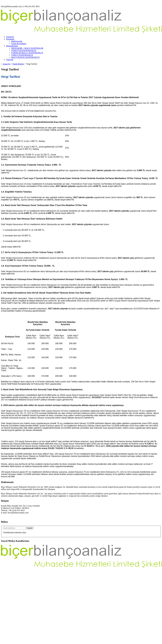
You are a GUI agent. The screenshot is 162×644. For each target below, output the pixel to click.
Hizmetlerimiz (12, 46)
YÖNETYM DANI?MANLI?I (24, 50)
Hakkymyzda (17, 41)
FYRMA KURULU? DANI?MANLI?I (27, 53)
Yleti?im (10, 60)
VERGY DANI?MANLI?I (22, 55)
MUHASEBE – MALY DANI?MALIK (27, 48)
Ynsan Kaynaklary (19, 44)
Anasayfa (10, 37)
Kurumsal (10, 39)
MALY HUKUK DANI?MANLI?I (25, 57)
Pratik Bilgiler (18, 64)
